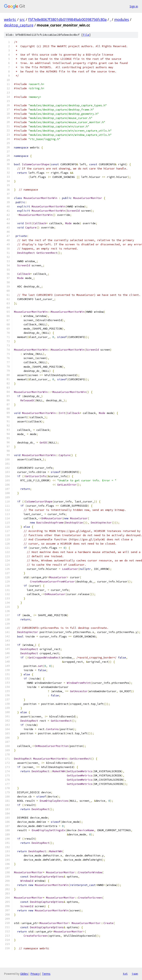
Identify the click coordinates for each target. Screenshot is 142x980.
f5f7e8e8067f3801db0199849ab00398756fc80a (67, 19)
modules (122, 19)
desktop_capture (19, 25)
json (135, 974)
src (22, 19)
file (86, 35)
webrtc (10, 19)
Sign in (134, 6)
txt (125, 974)
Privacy (35, 974)
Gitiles (24, 974)
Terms (46, 974)
